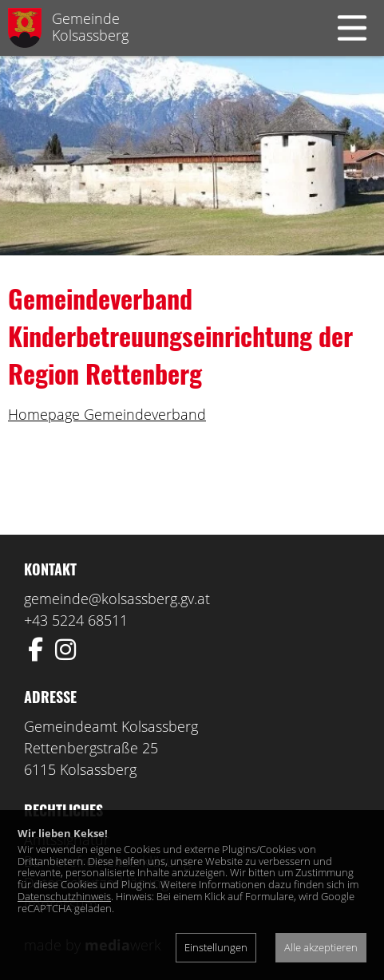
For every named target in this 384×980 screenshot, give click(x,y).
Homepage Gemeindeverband (107, 414)
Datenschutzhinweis (64, 896)
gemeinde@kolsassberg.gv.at (117, 599)
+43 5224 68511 (76, 620)
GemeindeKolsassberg (90, 27)
